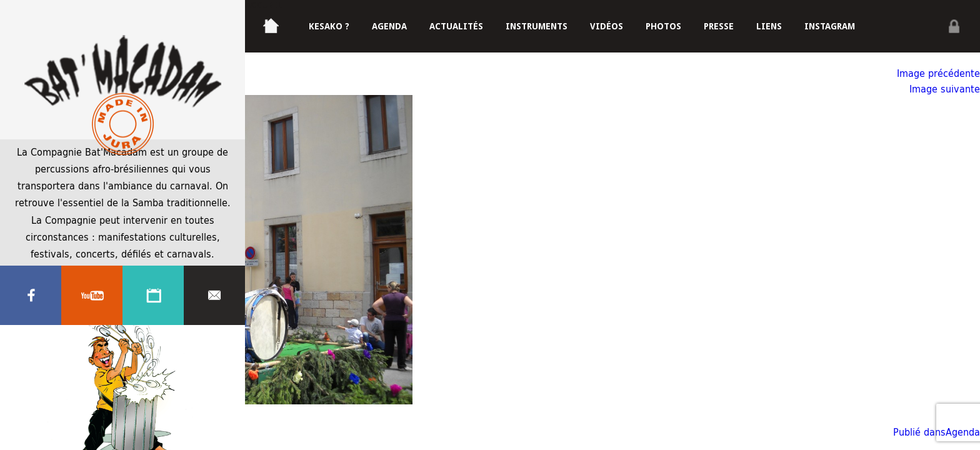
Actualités (456, 26)
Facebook (31, 296)
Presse (719, 26)
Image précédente (938, 73)
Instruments (537, 26)
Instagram (830, 26)
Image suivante (945, 88)
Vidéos (607, 26)
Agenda (153, 296)
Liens (769, 26)
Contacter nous (214, 296)
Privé (954, 26)
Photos (663, 26)
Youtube (92, 296)
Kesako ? (329, 26)
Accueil (264, 5)
